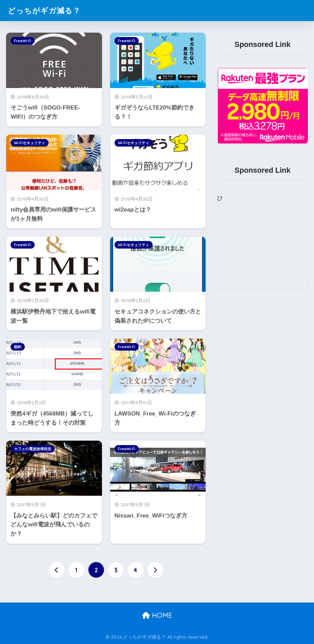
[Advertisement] (262, 246)
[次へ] (155, 570)
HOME (157, 615)
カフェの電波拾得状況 (33, 449)
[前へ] (57, 570)
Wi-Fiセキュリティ (30, 143)
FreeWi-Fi (23, 41)
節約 (18, 347)
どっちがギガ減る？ (46, 10)
